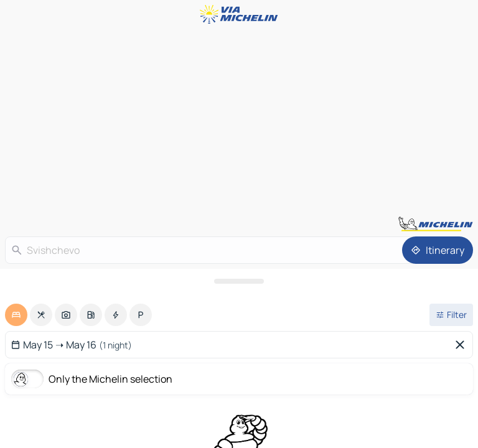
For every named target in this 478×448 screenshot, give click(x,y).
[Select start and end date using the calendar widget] (229, 345)
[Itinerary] (438, 250)
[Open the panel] (239, 281)
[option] (16, 315)
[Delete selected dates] (462, 345)
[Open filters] (451, 315)
